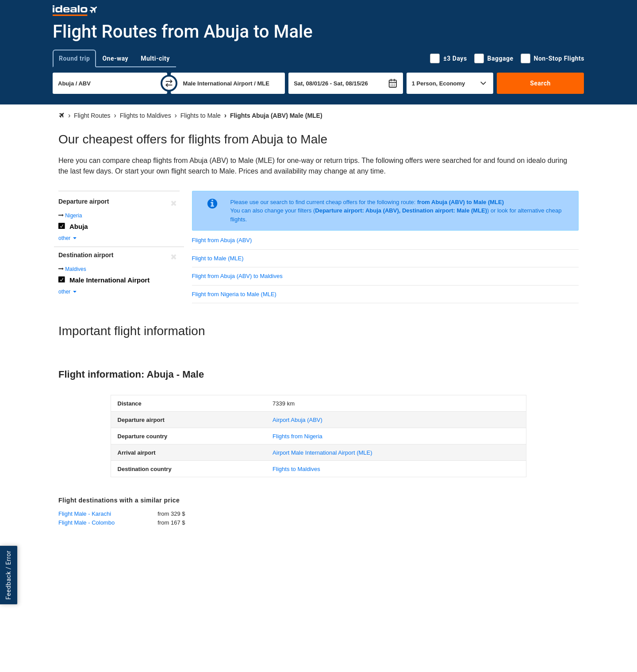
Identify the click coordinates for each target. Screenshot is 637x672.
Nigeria (73, 216)
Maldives (75, 269)
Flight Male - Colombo (86, 523)
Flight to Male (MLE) (218, 258)
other (68, 238)
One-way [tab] (115, 58)
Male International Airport (109, 280)
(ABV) (297, 420)
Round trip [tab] (74, 58)
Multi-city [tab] (155, 58)
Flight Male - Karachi (85, 514)
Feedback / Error (8, 575)
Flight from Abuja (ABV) (222, 240)
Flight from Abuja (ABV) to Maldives (237, 276)
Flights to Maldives (296, 469)
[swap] (169, 83)
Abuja (79, 226)
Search (540, 83)
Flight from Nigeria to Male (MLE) (234, 294)
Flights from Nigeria (297, 436)
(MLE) (322, 453)
